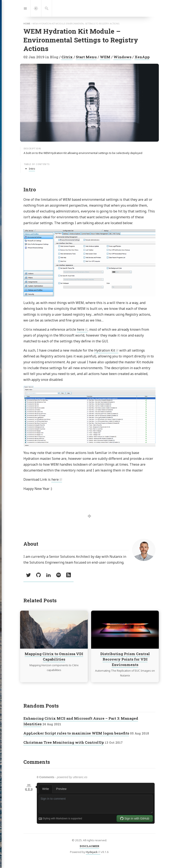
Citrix (67, 57)
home (27, 24)
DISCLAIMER (89, 846)
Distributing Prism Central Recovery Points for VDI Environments (125, 659)
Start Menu (86, 57)
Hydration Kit (105, 350)
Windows (122, 57)
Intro (32, 169)
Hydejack (92, 852)
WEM (105, 57)
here (81, 329)
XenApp (142, 57)
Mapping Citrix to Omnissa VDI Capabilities (54, 657)
